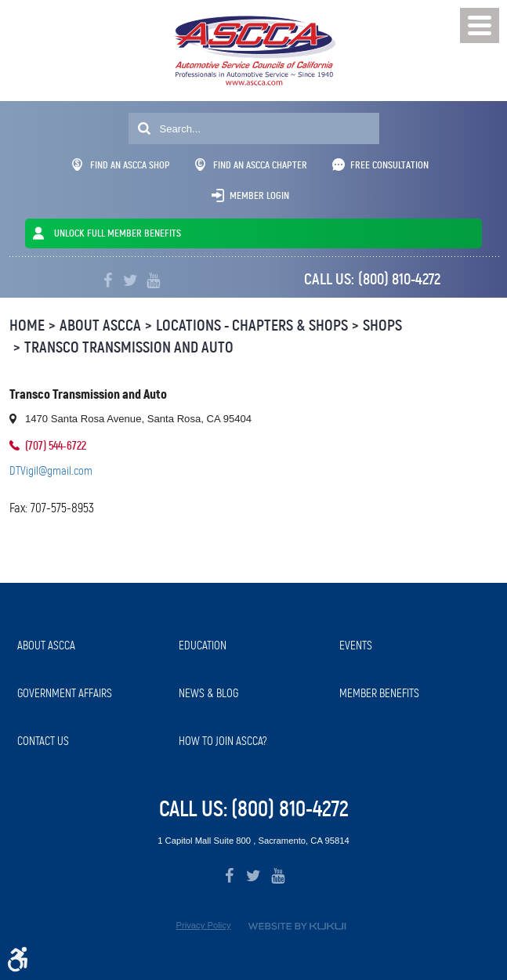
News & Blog (208, 693)
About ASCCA (100, 325)
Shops (382, 325)
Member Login (259, 195)
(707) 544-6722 (56, 445)
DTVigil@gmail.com (51, 471)
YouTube (153, 281)
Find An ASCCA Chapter (251, 165)
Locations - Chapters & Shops (252, 325)
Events (356, 645)
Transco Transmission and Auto (129, 347)
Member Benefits (379, 693)
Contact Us (43, 741)
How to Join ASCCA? (223, 741)
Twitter (130, 281)
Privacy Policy (203, 925)
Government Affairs (65, 693)
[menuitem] (90, 646)
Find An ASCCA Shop (121, 165)
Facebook (108, 281)
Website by (297, 926)
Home (27, 325)
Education (203, 645)
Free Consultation (389, 165)
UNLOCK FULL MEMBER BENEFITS (118, 233)
